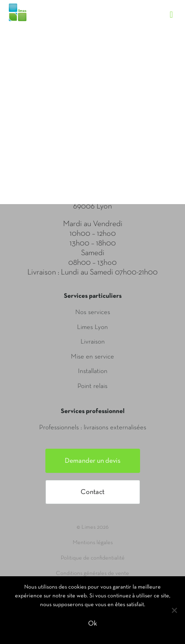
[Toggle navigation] (176, 7)
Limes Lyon (92, 327)
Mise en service (92, 357)
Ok (92, 624)
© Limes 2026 (92, 527)
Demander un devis (93, 461)
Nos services (93, 312)
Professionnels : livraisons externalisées (93, 428)
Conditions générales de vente (92, 574)
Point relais (92, 386)
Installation (93, 371)
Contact (92, 492)
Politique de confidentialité (93, 558)
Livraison (93, 342)
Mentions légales (93, 543)
